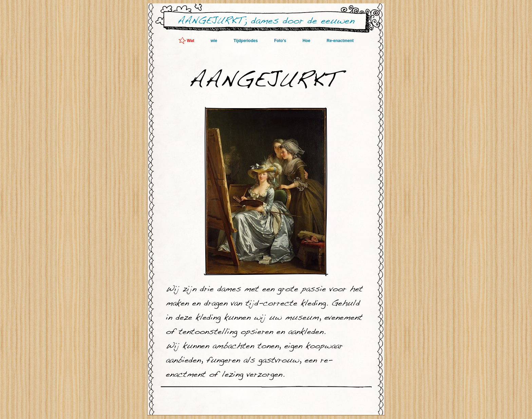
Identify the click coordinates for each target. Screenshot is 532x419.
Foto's (281, 41)
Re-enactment (340, 41)
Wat (191, 41)
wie (215, 41)
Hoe (307, 41)
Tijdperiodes (246, 41)
